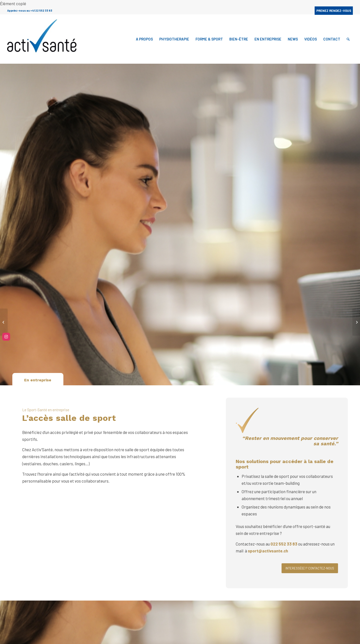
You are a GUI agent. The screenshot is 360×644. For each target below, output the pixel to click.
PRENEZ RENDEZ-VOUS (334, 11)
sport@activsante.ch (269, 551)
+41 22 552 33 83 (41, 10)
